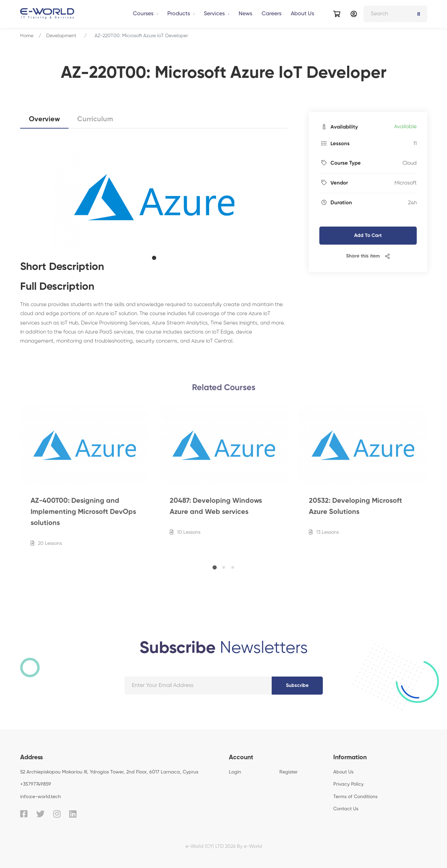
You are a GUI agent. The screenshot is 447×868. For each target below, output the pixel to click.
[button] (154, 258)
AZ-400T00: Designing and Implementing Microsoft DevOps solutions (83, 516)
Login (235, 772)
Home (27, 36)
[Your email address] (198, 686)
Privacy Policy (348, 784)
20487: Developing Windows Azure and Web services (216, 511)
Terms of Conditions (355, 797)
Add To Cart (368, 236)
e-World (253, 846)
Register (289, 772)
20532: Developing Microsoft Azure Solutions (356, 511)
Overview (44, 120)
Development (61, 36)
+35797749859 (36, 784)
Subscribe (297, 686)
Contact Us (346, 809)
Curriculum (95, 120)
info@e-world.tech (41, 797)
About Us (343, 772)
